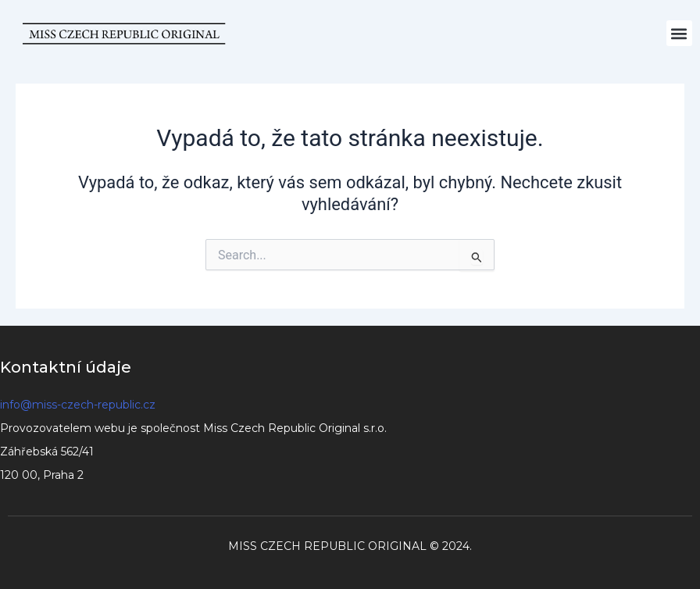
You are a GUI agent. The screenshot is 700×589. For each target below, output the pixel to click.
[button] (679, 33)
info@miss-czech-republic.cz (78, 405)
